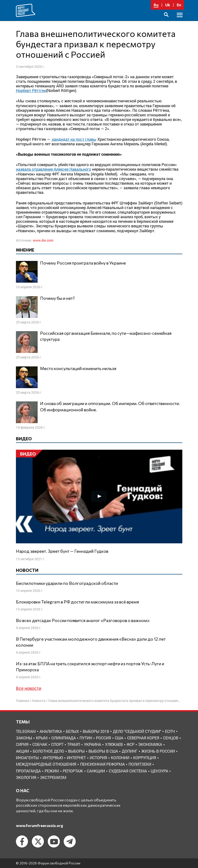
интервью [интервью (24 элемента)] (53, 758)
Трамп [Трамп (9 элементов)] (74, 744)
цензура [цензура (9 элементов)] (159, 771)
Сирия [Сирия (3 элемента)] (22, 744)
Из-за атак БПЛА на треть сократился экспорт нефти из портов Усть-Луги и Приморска (90, 667)
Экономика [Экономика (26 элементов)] (150, 744)
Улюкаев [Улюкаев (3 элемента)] (114, 744)
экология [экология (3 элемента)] (26, 777)
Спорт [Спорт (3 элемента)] (57, 744)
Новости (39, 701)
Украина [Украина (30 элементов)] (92, 744)
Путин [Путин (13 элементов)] (86, 738)
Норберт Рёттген (31, 90)
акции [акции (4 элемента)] (22, 751)
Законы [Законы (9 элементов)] (24, 738)
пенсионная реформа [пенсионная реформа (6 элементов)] (102, 764)
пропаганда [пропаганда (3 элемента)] (28, 771)
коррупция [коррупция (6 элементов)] (145, 758)
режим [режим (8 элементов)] (52, 771)
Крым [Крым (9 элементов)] (42, 738)
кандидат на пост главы (74, 139)
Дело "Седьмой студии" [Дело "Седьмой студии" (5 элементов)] (137, 731)
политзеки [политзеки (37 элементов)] (140, 764)
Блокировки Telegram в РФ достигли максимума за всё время (77, 602)
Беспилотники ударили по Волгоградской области (67, 583)
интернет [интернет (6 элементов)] (76, 758)
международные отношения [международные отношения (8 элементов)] (46, 764)
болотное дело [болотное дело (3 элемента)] (48, 751)
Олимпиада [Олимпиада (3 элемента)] (64, 738)
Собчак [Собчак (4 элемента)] (40, 744)
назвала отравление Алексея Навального (54, 169)
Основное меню (180, 20)
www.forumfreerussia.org (40, 825)
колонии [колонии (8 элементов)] (120, 758)
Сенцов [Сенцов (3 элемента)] (171, 738)
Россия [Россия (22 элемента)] (103, 738)
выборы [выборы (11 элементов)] (76, 751)
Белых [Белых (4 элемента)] (72, 731)
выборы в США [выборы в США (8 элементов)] (103, 751)
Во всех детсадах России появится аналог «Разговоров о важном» (83, 620)
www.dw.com (43, 240)
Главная (22, 701)
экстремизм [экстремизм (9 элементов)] (53, 777)
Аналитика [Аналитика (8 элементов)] (51, 731)
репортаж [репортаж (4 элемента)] (73, 771)
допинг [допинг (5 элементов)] (130, 751)
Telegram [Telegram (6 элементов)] (26, 731)
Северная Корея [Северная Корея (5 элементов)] (143, 738)
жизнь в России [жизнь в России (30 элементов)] (158, 751)
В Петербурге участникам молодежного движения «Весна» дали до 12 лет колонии (91, 642)
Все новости (29, 688)
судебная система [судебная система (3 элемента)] (128, 771)
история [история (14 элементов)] (98, 758)
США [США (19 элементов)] (119, 738)
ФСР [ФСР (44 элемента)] (130, 744)
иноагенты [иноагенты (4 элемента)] (27, 758)
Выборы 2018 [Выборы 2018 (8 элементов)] (96, 731)
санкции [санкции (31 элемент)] (96, 771)
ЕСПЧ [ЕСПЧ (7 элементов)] (170, 731)
